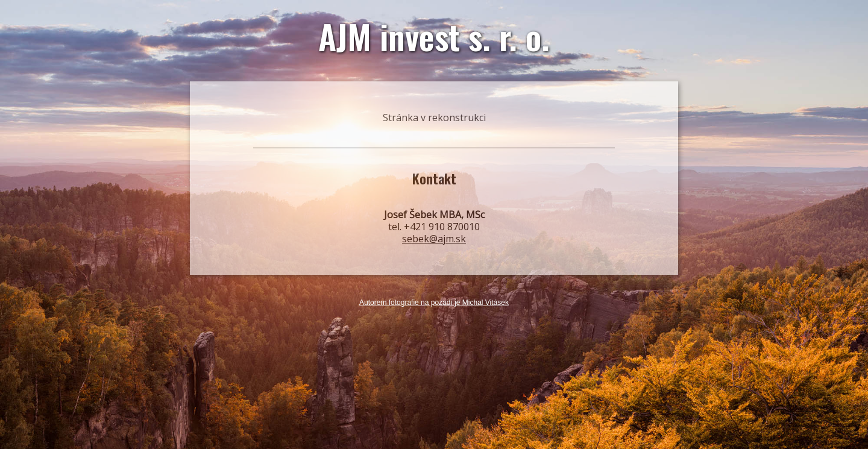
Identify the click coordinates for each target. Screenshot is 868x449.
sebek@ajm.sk (434, 239)
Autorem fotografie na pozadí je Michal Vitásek (434, 303)
